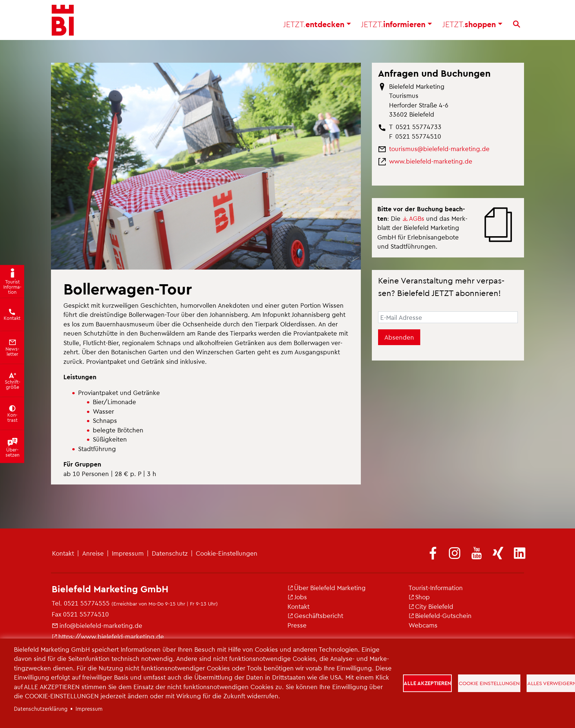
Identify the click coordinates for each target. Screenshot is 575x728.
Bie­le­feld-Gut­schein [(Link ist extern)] (440, 615)
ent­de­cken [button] (317, 26)
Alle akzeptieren (428, 683)
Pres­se (297, 625)
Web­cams (423, 625)
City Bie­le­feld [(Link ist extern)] (431, 606)
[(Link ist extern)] (433, 554)
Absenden (399, 337)
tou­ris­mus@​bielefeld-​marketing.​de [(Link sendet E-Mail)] (439, 149)
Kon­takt (63, 553)
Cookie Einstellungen (490, 683)
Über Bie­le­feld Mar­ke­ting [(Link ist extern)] (327, 588)
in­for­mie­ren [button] (396, 26)
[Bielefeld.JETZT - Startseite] (63, 22)
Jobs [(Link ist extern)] (297, 597)
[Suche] (517, 26)
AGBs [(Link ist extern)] (413, 218)
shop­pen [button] (472, 26)
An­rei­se (93, 553)
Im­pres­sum (128, 553)
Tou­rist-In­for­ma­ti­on (436, 588)
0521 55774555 (87, 603)
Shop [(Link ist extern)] (419, 597)
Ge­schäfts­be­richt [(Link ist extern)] (315, 615)
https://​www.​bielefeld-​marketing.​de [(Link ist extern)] (108, 636)
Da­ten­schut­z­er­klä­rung (41, 709)
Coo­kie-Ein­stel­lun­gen (227, 553)
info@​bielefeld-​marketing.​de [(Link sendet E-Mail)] (97, 625)
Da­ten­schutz (170, 553)
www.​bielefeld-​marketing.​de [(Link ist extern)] (431, 161)
